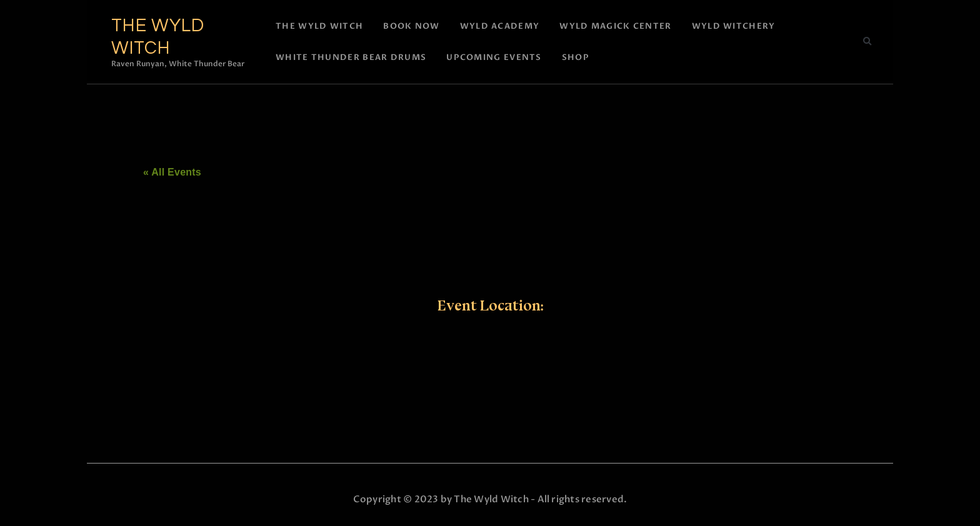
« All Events (172, 172)
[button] (867, 42)
